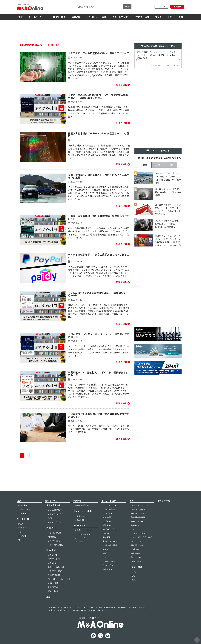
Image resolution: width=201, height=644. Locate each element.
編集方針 (52, 607)
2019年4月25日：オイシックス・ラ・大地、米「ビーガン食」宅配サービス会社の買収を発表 (157, 55)
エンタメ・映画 (138, 533)
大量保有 (22, 528)
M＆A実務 (51, 550)
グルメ (134, 529)
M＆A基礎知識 (54, 533)
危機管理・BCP (110, 541)
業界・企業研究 (54, 505)
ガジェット (136, 561)
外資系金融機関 (138, 517)
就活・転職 (136, 557)
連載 (48, 597)
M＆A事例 (79, 520)
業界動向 (107, 525)
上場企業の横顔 (110, 545)
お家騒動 (107, 537)
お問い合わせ (144, 607)
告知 (133, 576)
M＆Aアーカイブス (56, 514)
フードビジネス (110, 561)
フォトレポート (138, 509)
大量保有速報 (24, 509)
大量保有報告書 (110, 509)
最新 (145, 165)
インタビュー (81, 516)
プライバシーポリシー (83, 607)
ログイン (161, 7)
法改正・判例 (54, 559)
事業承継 (76, 17)
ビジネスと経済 (141, 17)
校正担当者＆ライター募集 (115, 607)
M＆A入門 (51, 528)
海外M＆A (107, 569)
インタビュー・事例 (96, 17)
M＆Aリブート (54, 522)
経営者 (106, 549)
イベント (135, 572)
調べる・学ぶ (59, 17)
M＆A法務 (52, 555)
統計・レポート (55, 591)
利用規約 (99, 607)
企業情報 (22, 536)
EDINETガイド (138, 513)
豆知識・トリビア (139, 545)
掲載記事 (132, 607)
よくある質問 (54, 541)
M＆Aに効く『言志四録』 (143, 537)
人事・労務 (53, 583)
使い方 (21, 540)
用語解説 (52, 537)
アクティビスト (110, 505)
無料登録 (177, 7)
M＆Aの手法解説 (55, 545)
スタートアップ (120, 17)
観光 (105, 553)
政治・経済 (108, 565)
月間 (171, 165)
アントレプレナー (83, 538)
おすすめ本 (136, 541)
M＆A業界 (107, 517)
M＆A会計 (52, 563)
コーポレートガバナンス (59, 579)
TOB (20, 532)
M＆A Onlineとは (65, 607)
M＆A (21, 524)
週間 (158, 165)
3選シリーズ (136, 553)
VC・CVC (79, 542)
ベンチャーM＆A (82, 534)
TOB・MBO (108, 513)
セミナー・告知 (175, 17)
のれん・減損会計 (56, 567)
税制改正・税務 (55, 571)
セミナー (135, 580)
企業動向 (107, 521)
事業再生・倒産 (110, 529)
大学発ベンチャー (83, 530)
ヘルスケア (108, 557)
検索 (127, 6)
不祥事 (106, 533)
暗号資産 (135, 525)
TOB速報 (22, 513)
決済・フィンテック (140, 505)
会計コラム (53, 587)
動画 (50, 518)
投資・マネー (137, 521)
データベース (35, 17)
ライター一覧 (164, 501)
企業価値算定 (54, 575)
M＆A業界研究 (54, 510)
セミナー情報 (136, 567)
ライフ (158, 17)
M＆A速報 (23, 505)
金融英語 (135, 549)
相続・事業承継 (82, 505)
